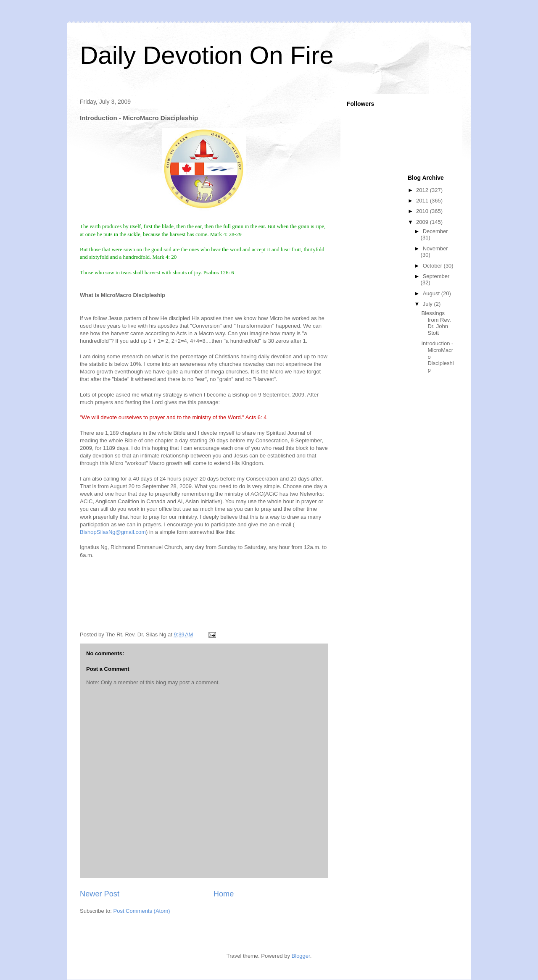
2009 (423, 222)
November (435, 248)
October (433, 266)
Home (224, 894)
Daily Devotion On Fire (207, 55)
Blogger (301, 956)
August (432, 293)
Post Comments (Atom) (142, 911)
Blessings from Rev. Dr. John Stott (436, 323)
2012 (423, 190)
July (429, 304)
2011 (423, 201)
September (436, 276)
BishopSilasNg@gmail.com (113, 532)
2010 (423, 211)
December (435, 231)
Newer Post (100, 894)
